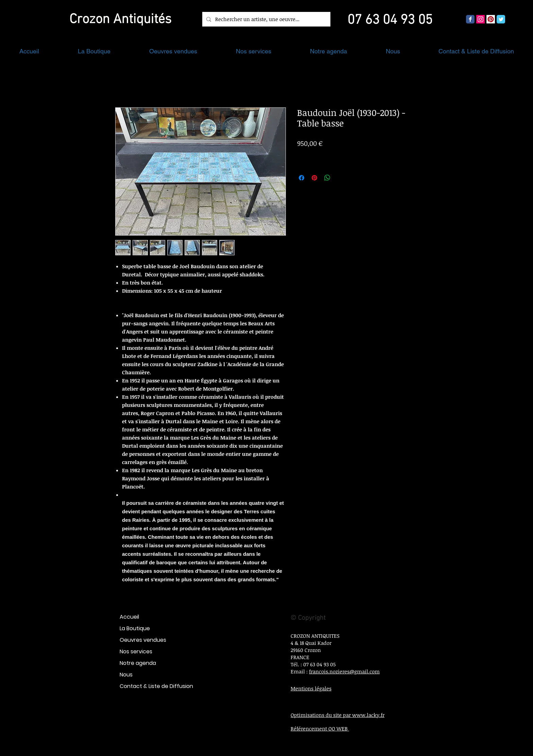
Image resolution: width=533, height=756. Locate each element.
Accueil (129, 617)
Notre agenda (138, 663)
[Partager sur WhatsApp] (327, 178)
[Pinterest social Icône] (491, 19)
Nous (126, 675)
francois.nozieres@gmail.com (344, 671)
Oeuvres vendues (143, 640)
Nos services (136, 651)
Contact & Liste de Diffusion (156, 686)
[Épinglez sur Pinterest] (314, 178)
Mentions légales (311, 688)
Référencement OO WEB (320, 728)
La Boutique (135, 628)
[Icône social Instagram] (480, 19)
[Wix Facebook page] (470, 19)
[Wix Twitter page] (501, 19)
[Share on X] (340, 178)
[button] (94, 51)
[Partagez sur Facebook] (302, 178)
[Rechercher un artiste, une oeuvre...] (266, 19)
